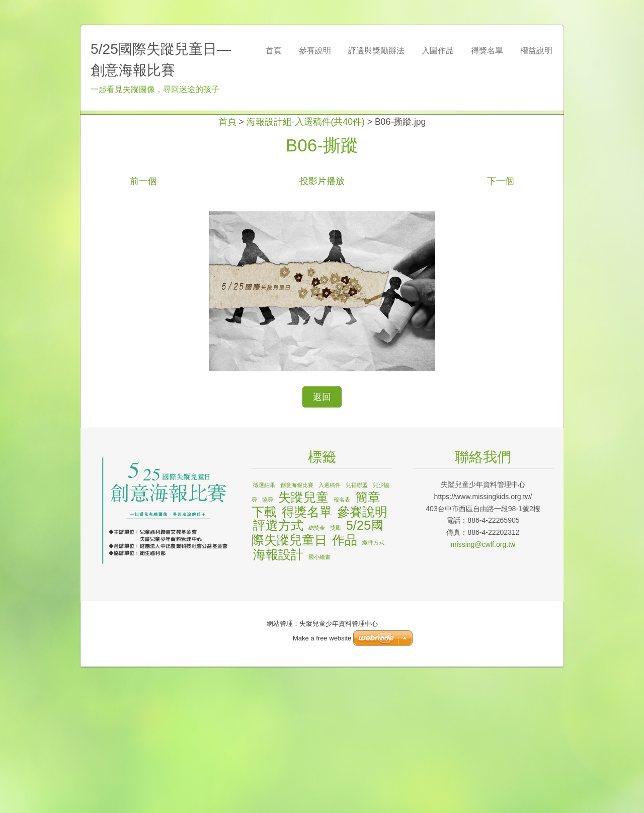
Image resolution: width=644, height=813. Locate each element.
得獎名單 (307, 658)
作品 (345, 686)
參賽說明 (362, 658)
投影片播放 (322, 328)
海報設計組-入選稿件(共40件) (306, 268)
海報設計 (278, 701)
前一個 (143, 328)
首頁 (227, 268)
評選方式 (278, 672)
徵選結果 (264, 631)
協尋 (268, 646)
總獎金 (317, 674)
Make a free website (322, 638)
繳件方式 (373, 689)
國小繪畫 (319, 703)
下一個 (501, 328)
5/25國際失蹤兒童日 (317, 679)
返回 (322, 543)
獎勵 (336, 674)
